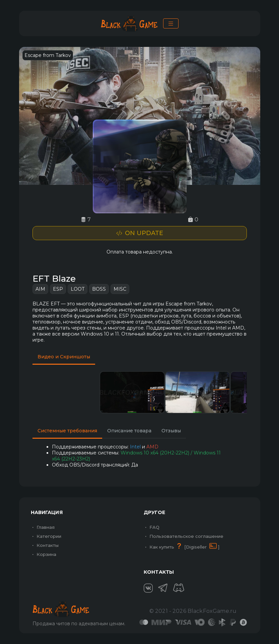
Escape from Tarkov (48, 55)
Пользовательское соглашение (184, 536)
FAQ (152, 527)
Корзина (44, 554)
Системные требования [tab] (67, 431)
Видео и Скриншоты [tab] (64, 357)
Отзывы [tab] (171, 431)
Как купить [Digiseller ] (182, 546)
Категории (46, 536)
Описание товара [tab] (129, 431)
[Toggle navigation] (171, 24)
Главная (43, 527)
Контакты (45, 545)
